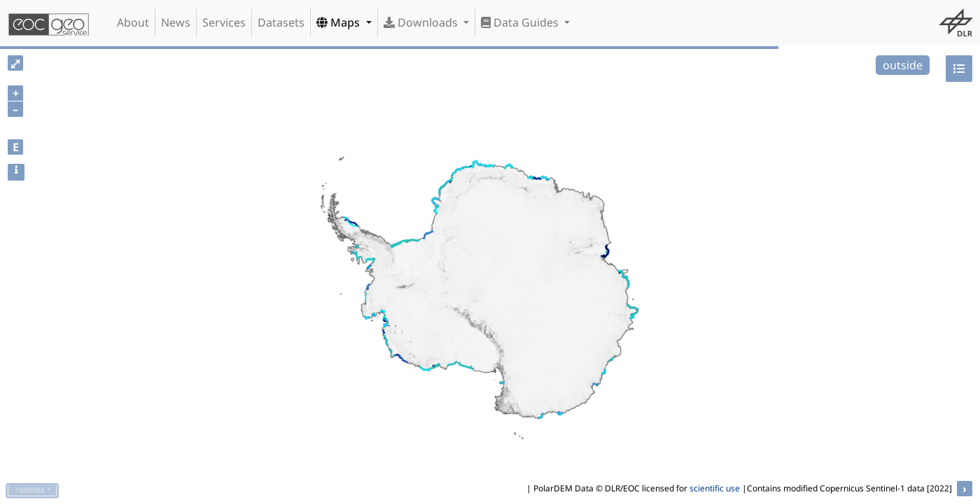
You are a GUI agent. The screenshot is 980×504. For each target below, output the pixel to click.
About (133, 22)
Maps (339, 22)
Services (224, 22)
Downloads (422, 22)
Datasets (281, 22)
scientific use (715, 488)
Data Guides (521, 22)
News (176, 22)
